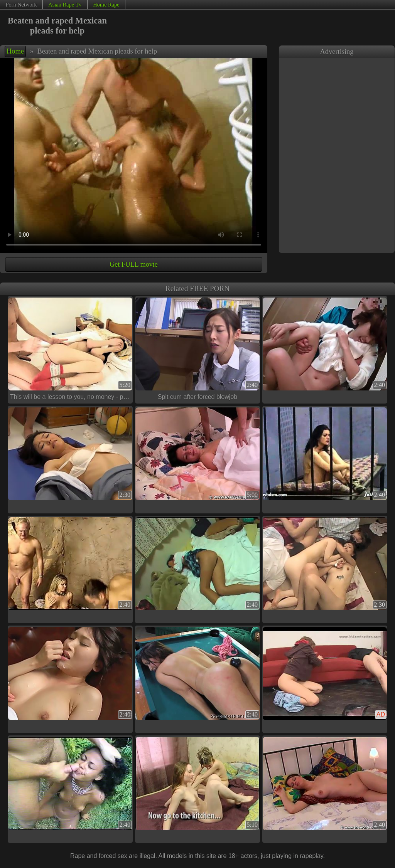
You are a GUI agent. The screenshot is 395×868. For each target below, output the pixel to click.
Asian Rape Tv (65, 5)
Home (15, 51)
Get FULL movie (133, 264)
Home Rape (106, 5)
